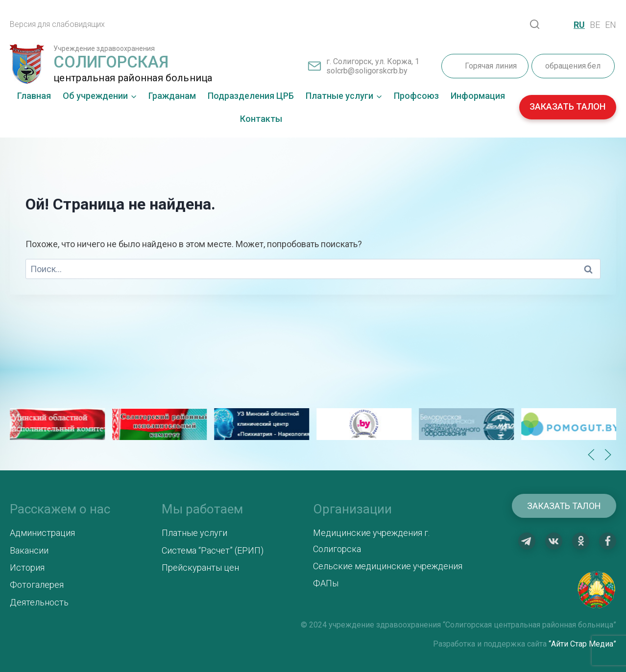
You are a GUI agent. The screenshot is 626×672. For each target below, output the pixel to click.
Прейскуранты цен (200, 568)
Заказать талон (564, 506)
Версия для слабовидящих (57, 24)
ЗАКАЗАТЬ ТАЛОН (567, 106)
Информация (478, 96)
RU (579, 25)
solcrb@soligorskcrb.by (367, 71)
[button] (591, 455)
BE (595, 25)
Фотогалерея (37, 585)
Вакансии (29, 550)
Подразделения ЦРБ (251, 96)
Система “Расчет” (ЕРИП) (213, 550)
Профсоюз (416, 96)
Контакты (261, 119)
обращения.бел (573, 66)
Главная (34, 96)
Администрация (42, 533)
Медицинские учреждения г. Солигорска (371, 541)
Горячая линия (491, 66)
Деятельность (39, 602)
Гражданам (172, 96)
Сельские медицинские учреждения (388, 566)
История (27, 568)
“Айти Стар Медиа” (582, 644)
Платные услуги (194, 533)
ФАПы (326, 583)
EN (611, 25)
